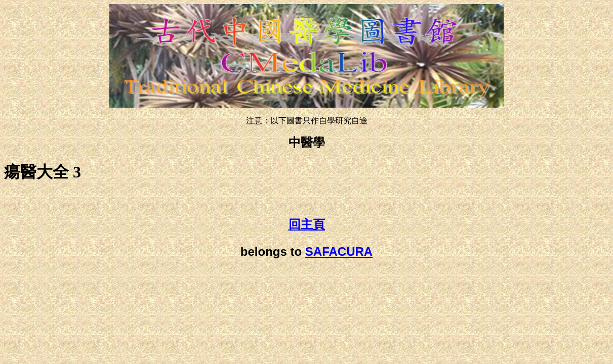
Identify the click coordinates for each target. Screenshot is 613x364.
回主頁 (307, 224)
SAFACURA (339, 252)
